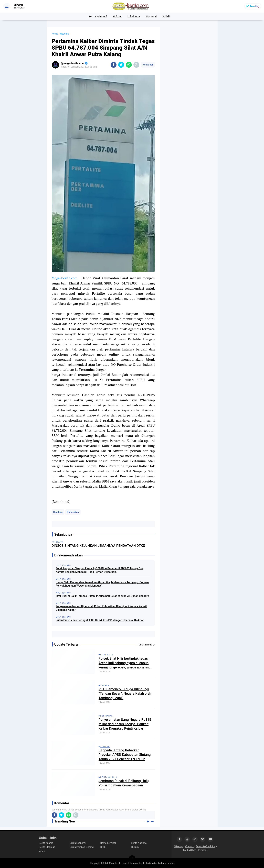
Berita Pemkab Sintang (82, 847)
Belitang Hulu (109, 777)
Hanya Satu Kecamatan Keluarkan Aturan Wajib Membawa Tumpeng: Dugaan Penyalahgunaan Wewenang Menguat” (102, 584)
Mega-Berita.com (65, 278)
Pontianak (107, 716)
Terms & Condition (206, 846)
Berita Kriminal (98, 16)
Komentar (148, 65)
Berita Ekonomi (78, 843)
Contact (189, 846)
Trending (255, 6)
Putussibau (73, 512)
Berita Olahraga (47, 847)
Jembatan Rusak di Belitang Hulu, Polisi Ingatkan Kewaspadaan (124, 783)
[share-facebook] (114, 65)
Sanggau (105, 685)
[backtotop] (132, 859)
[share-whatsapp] (129, 65)
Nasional (151, 16)
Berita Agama (46, 843)
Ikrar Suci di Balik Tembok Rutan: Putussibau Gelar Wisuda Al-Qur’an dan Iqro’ (103, 596)
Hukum (117, 16)
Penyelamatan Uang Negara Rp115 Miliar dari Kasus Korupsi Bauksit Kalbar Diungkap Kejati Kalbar (125, 724)
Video (42, 851)
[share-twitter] (121, 65)
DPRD (103, 847)
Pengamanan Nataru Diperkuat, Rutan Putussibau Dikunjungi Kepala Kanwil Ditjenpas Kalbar (101, 608)
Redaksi (202, 850)
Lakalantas (134, 16)
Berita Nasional (139, 843)
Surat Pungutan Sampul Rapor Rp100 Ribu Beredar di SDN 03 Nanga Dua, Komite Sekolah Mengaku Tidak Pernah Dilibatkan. (100, 570)
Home (55, 34)
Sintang (105, 747)
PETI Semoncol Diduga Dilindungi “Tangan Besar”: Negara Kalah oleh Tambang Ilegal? (125, 694)
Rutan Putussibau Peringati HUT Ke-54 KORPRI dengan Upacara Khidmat (100, 620)
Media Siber (189, 850)
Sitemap (179, 846)
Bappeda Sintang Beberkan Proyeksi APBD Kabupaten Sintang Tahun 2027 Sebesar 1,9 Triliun (125, 755)
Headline (58, 512)
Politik (166, 16)
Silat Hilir (107, 655)
